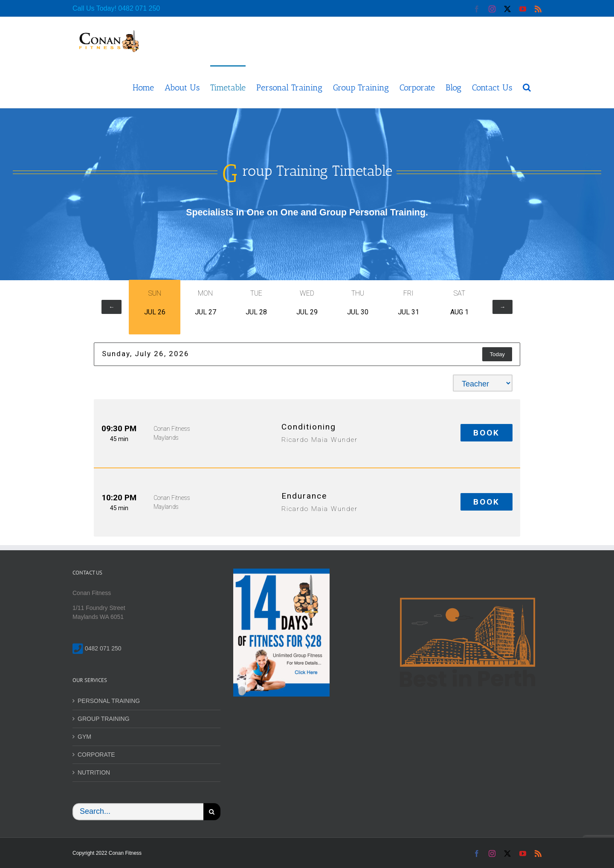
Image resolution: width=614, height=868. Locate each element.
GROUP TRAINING (104, 719)
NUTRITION (94, 772)
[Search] (212, 812)
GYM (84, 737)
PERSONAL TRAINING (109, 701)
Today (497, 354)
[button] (527, 87)
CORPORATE (96, 755)
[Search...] (138, 812)
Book (487, 433)
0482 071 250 (139, 8)
